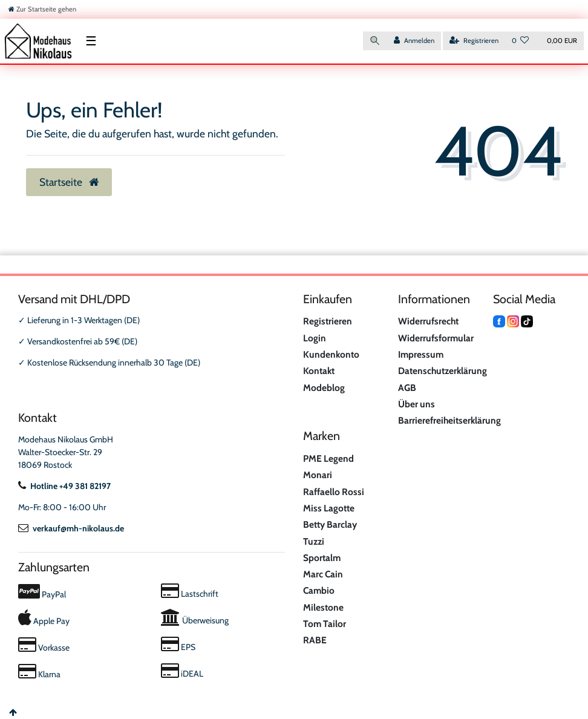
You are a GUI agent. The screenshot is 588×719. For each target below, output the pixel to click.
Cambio (319, 590)
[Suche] (375, 41)
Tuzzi (314, 541)
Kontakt (319, 371)
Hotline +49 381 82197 (64, 486)
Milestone (323, 607)
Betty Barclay (330, 524)
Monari (318, 475)
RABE (315, 640)
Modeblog (324, 388)
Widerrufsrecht (428, 321)
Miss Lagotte (329, 508)
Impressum (421, 354)
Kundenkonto (331, 354)
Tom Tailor (325, 624)
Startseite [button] (69, 182)
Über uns (416, 404)
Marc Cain (323, 574)
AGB (407, 388)
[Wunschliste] (521, 41)
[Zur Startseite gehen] (42, 9)
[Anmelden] (414, 41)
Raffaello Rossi (334, 492)
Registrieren (328, 321)
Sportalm (322, 558)
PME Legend (328, 458)
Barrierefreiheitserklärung (449, 420)
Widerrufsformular (436, 338)
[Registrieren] (474, 41)
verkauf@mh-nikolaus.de (71, 528)
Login (315, 338)
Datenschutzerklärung (443, 371)
